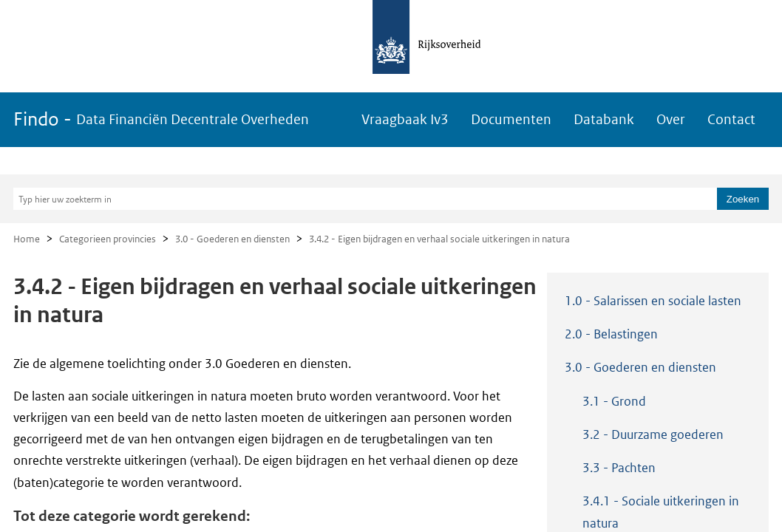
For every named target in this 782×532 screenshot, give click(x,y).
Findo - (161, 119)
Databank (604, 119)
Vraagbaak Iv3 (405, 119)
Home (27, 239)
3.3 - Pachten (619, 468)
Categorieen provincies (108, 239)
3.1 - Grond (614, 401)
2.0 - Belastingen (611, 334)
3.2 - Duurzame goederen (653, 434)
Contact (731, 119)
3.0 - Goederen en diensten (232, 239)
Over (671, 119)
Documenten (511, 119)
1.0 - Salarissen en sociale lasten (653, 301)
